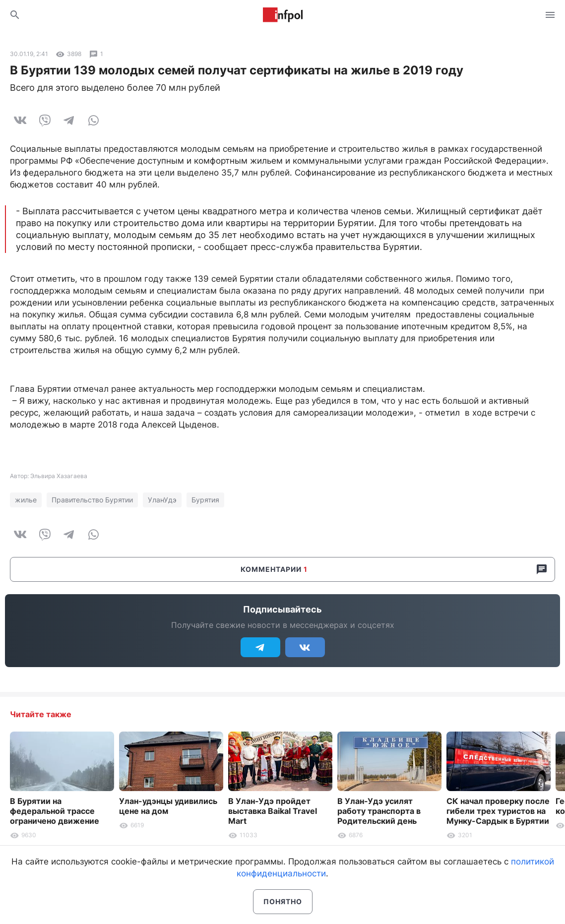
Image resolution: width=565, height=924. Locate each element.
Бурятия (205, 500)
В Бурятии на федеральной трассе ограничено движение (55, 811)
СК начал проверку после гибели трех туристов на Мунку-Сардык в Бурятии (498, 811)
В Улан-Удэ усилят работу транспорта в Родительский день (379, 811)
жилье (26, 500)
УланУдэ (162, 500)
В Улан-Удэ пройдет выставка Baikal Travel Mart (273, 811)
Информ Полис (283, 15)
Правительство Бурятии (92, 500)
